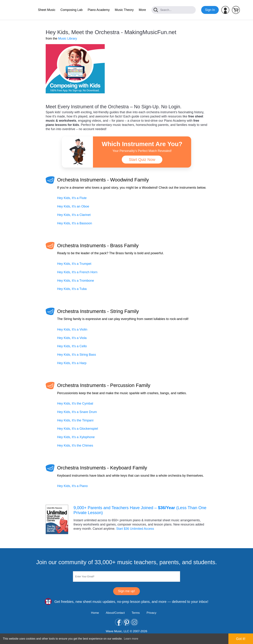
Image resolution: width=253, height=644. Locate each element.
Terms (136, 613)
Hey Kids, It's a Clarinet (74, 215)
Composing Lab (72, 10)
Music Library (68, 39)
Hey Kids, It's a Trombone (76, 281)
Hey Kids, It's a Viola (72, 338)
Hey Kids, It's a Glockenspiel (77, 429)
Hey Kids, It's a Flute (72, 198)
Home (95, 613)
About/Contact (115, 613)
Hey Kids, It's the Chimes (75, 445)
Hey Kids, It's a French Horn (77, 272)
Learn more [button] (131, 639)
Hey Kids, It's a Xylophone (76, 437)
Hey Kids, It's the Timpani (75, 420)
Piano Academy (99, 10)
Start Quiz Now (142, 160)
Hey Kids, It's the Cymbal (75, 403)
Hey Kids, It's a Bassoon (75, 223)
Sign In (210, 10)
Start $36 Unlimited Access (135, 529)
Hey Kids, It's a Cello (72, 346)
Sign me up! (126, 591)
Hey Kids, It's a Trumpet (74, 264)
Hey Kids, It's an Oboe (73, 206)
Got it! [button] (241, 639)
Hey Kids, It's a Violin (72, 329)
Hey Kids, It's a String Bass (77, 355)
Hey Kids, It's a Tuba (72, 289)
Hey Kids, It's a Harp (72, 363)
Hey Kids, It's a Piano (72, 486)
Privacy (151, 613)
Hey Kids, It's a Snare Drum (77, 412)
